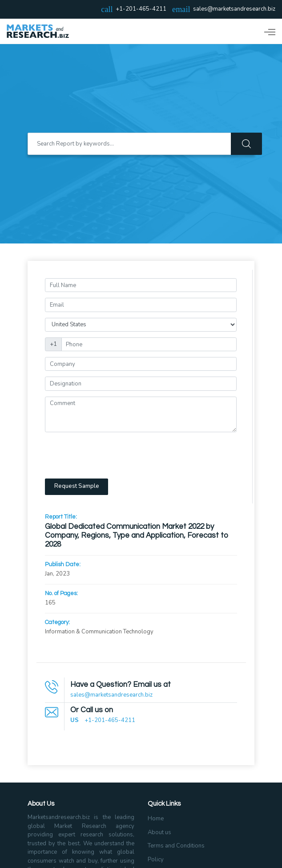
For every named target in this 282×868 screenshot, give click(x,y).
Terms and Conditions (176, 846)
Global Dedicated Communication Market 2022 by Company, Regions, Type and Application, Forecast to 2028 (137, 536)
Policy (156, 860)
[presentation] (113, 455)
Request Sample (77, 486)
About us (159, 832)
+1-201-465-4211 (110, 720)
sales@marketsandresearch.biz (234, 9)
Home (156, 819)
